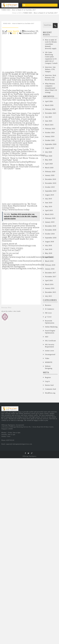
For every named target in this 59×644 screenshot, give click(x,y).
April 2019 (49, 210)
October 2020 (50, 140)
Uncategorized (50, 354)
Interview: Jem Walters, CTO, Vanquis (50, 69)
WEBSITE (49, 362)
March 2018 (49, 261)
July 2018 (49, 246)
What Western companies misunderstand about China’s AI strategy (51, 88)
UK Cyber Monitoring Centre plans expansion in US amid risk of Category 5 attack (51, 58)
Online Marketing (51, 327)
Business (48, 305)
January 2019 (50, 222)
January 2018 (50, 269)
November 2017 (51, 277)
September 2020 (51, 144)
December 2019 (51, 179)
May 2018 (49, 253)
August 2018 (50, 242)
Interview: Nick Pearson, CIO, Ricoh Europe (51, 78)
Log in (47, 381)
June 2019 (49, 203)
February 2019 (50, 218)
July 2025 (49, 117)
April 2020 (49, 164)
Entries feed (49, 385)
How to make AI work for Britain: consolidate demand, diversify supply (51, 44)
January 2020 (50, 175)
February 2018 (50, 265)
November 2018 (51, 230)
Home (14, 13)
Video (47, 358)
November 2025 (51, 113)
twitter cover (50, 351)
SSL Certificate (51, 341)
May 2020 (49, 160)
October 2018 (50, 234)
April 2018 (49, 257)
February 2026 (50, 109)
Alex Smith (13, 31)
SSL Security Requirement (50, 346)
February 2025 (50, 129)
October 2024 (50, 133)
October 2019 (50, 187)
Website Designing (49, 367)
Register (48, 377)
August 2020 (50, 148)
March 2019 (49, 214)
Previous (4, 308)
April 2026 (49, 101)
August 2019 (50, 195)
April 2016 (49, 280)
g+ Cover (48, 317)
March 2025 (49, 125)
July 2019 (49, 199)
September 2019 (51, 191)
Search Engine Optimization (50, 332)
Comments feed (51, 389)
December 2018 (51, 226)
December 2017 (51, 273)
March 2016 (49, 284)
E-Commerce (50, 309)
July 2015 (49, 296)
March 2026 (49, 105)
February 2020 (50, 172)
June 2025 (49, 121)
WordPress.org (50, 393)
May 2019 (49, 207)
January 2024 (50, 136)
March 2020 (49, 168)
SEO (20, 13)
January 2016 (50, 288)
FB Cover (48, 313)
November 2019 (51, 183)
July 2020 (49, 152)
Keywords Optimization (50, 322)
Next (10, 308)
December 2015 (51, 292)
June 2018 (49, 249)
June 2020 (49, 156)
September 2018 (51, 238)
